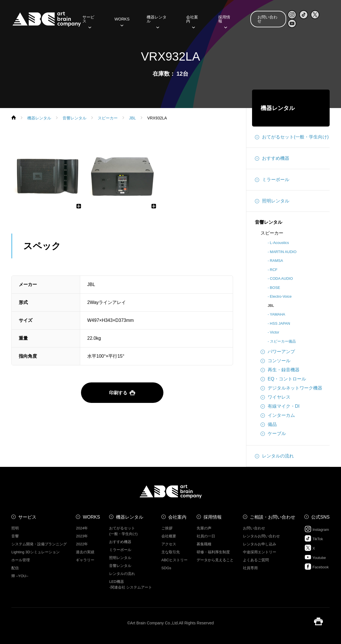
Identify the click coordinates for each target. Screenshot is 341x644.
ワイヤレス (275, 397)
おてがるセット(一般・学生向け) (292, 137)
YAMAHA (278, 314)
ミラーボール (272, 180)
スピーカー (272, 233)
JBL (271, 306)
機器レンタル (157, 21)
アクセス (169, 544)
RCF (274, 270)
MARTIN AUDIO (283, 252)
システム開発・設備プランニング (39, 544)
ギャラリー (85, 560)
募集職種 (204, 544)
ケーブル (273, 434)
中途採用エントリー (260, 552)
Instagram (317, 529)
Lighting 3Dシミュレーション (36, 552)
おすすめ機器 (272, 158)
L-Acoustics (279, 243)
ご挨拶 (167, 528)
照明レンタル (272, 201)
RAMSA (276, 261)
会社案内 (192, 21)
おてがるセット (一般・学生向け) (123, 531)
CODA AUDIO (281, 278)
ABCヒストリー (174, 560)
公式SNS (320, 517)
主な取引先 (171, 552)
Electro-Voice (281, 296)
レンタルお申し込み (260, 544)
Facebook (317, 567)
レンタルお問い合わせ (261, 536)
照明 (15, 528)
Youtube (315, 557)
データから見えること (215, 560)
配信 (15, 568)
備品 (269, 424)
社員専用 (250, 568)
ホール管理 (21, 560)
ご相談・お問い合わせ (273, 517)
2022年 (82, 544)
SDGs (166, 568)
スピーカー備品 (283, 341)
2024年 (82, 528)
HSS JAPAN (280, 323)
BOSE (275, 288)
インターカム (278, 415)
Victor (275, 332)
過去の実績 (85, 552)
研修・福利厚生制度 (213, 552)
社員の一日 (206, 536)
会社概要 (169, 536)
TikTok (314, 538)
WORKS (122, 21)
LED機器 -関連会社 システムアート (131, 584)
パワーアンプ (278, 352)
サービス (88, 21)
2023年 (82, 536)
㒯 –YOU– (20, 576)
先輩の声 (204, 528)
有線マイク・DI (280, 406)
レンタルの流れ (274, 456)
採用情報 (224, 21)
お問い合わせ (267, 19)
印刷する (122, 393)
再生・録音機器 (280, 370)
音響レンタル (269, 222)
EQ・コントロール (283, 379)
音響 (15, 536)
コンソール (275, 361)
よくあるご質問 (256, 560)
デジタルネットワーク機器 (291, 388)
